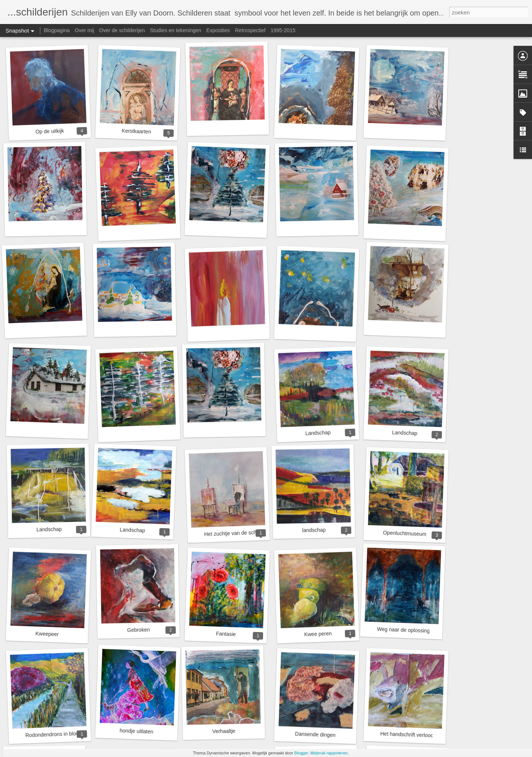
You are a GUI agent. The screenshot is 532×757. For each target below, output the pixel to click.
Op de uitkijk (50, 131)
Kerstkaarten (136, 131)
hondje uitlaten (137, 731)
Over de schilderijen (122, 30)
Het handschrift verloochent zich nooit (423, 735)
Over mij (84, 30)
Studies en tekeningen (176, 30)
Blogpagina (57, 30)
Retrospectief (250, 30)
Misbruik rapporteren (329, 753)
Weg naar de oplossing (403, 630)
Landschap (318, 433)
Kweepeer (47, 634)
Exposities (218, 30)
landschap (314, 530)
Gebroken (139, 630)
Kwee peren (318, 634)
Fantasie (226, 634)
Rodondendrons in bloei (52, 734)
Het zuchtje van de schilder (235, 533)
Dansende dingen (315, 734)
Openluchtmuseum (405, 533)
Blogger (301, 753)
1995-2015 (283, 30)
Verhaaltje (224, 731)
